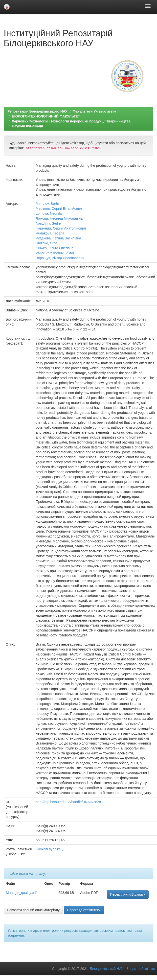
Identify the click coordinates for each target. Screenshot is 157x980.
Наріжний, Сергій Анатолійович (61, 228)
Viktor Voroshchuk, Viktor (55, 253)
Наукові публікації (27, 126)
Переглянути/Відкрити (128, 894)
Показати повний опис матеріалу (33, 910)
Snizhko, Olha (46, 243)
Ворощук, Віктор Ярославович (60, 258)
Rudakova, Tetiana (50, 233)
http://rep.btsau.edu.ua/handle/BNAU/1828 (68, 802)
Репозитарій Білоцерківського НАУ (37, 111)
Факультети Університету (94, 111)
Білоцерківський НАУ (107, 969)
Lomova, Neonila (49, 213)
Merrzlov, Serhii (47, 204)
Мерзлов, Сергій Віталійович (59, 209)
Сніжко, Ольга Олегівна (55, 248)
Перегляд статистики (84, 910)
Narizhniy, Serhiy (49, 223)
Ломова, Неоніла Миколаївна (59, 218)
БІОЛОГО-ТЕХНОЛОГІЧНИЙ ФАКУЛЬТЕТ (46, 116)
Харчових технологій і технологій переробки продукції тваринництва (71, 121)
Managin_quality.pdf (21, 893)
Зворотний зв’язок (141, 969)
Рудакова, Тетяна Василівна (58, 238)
